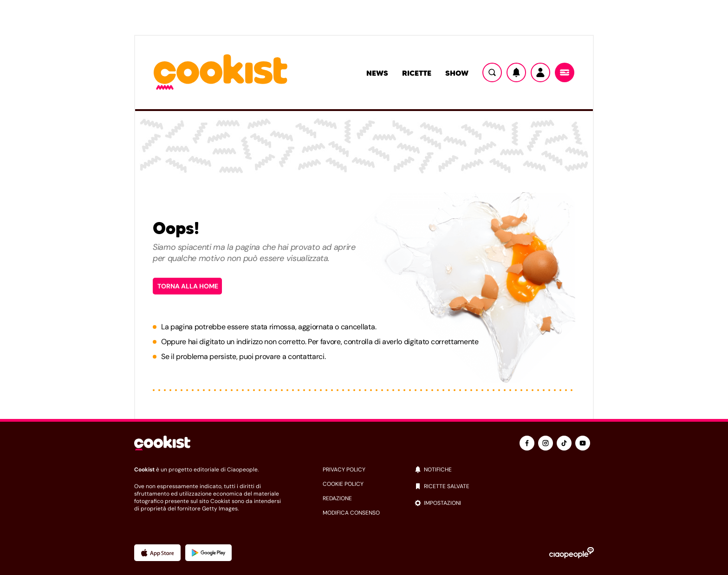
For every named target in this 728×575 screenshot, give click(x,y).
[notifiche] (504, 470)
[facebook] (527, 443)
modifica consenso (351, 513)
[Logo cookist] (221, 73)
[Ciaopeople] (572, 553)
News (377, 73)
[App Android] (208, 553)
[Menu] (565, 72)
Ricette (417, 73)
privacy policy (344, 470)
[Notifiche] (516, 72)
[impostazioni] (504, 503)
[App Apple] (157, 553)
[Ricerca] (492, 72)
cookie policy (343, 484)
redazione (337, 498)
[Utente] (540, 72)
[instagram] (546, 443)
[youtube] (583, 443)
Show (457, 73)
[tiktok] (564, 443)
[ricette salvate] (504, 486)
